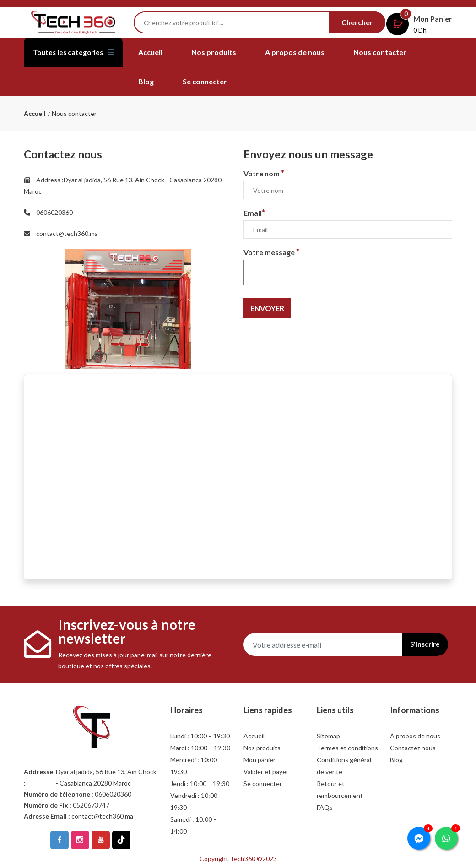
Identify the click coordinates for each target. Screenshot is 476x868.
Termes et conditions (347, 748)
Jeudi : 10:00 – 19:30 (200, 783)
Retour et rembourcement (340, 789)
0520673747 (91, 805)
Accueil (150, 52)
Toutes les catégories (53, 62)
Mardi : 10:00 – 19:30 (200, 748)
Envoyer (267, 308)
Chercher (357, 22)
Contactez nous (413, 748)
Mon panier (260, 760)
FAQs (325, 807)
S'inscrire (421, 644)
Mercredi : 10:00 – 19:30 (196, 766)
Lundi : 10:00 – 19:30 (200, 736)
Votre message (271, 252)
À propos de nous (295, 52)
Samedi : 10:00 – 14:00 (194, 825)
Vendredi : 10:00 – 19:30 (196, 801)
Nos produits (214, 52)
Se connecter (205, 81)
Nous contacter (380, 52)
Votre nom (264, 173)
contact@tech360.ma (67, 233)
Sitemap (328, 736)
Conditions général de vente (344, 766)
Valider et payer (266, 772)
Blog (146, 81)
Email (254, 213)
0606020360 (54, 212)
